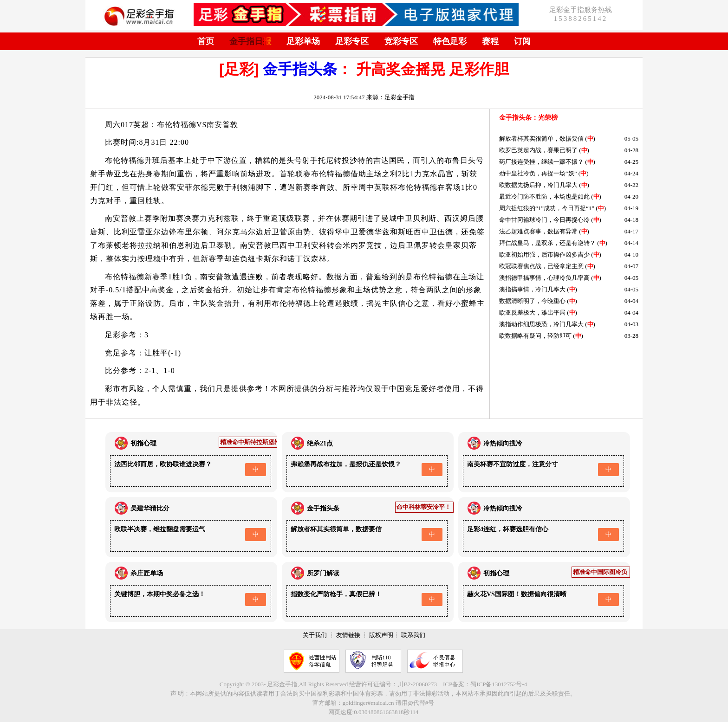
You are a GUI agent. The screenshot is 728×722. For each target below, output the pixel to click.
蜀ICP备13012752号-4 (499, 684)
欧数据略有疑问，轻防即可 (535, 336)
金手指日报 (250, 41)
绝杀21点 (320, 443)
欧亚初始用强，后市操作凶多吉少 (544, 255)
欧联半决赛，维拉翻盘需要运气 (160, 529)
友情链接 (348, 635)
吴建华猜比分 (150, 508)
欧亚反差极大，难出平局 (532, 313)
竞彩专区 (401, 41)
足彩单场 (303, 41)
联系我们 (413, 635)
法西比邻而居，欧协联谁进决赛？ (163, 464)
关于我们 (315, 635)
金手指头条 (300, 69)
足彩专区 (352, 41)
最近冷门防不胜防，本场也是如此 (544, 197)
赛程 (490, 41)
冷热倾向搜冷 (503, 443)
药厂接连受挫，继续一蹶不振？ (541, 162)
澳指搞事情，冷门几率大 (532, 289)
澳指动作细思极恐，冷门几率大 (541, 324)
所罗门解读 (323, 573)
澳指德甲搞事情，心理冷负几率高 (544, 278)
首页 (206, 41)
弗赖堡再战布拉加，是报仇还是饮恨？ (346, 464)
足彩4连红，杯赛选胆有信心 (508, 529)
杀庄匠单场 (147, 573)
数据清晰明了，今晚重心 (532, 301)
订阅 (522, 41)
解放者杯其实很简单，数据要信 (541, 139)
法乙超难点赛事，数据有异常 (538, 231)
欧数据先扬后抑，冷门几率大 (538, 185)
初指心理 (143, 443)
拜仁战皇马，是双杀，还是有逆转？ (547, 243)
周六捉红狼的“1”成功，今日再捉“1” (547, 208)
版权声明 (381, 635)
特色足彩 (450, 41)
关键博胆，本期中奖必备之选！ (160, 594)
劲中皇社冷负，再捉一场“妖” (538, 173)
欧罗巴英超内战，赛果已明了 (538, 150)
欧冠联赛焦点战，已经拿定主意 (541, 266)
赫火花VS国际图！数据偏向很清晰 (517, 594)
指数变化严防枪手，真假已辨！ (336, 594)
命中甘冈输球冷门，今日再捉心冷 (544, 220)
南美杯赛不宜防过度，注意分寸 (513, 464)
